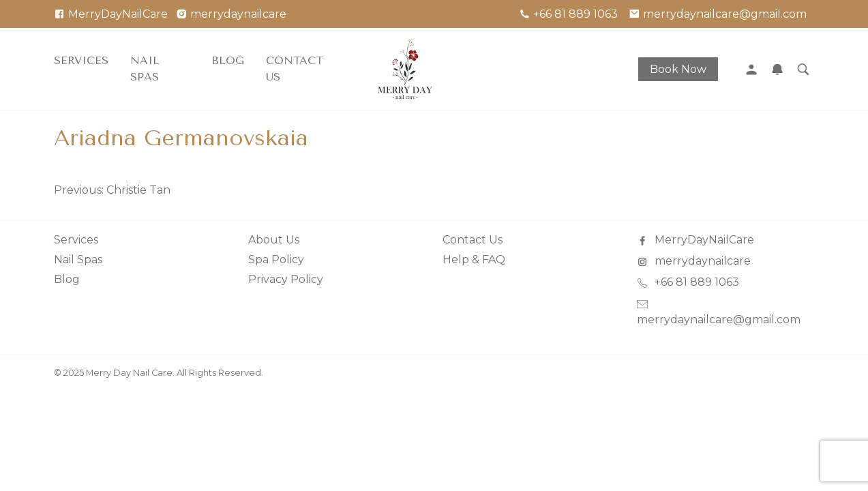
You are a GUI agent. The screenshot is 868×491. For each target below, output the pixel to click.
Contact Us (295, 69)
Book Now (678, 69)
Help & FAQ (474, 259)
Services (81, 60)
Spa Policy (276, 259)
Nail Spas (145, 69)
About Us (274, 240)
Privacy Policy (286, 279)
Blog (228, 60)
